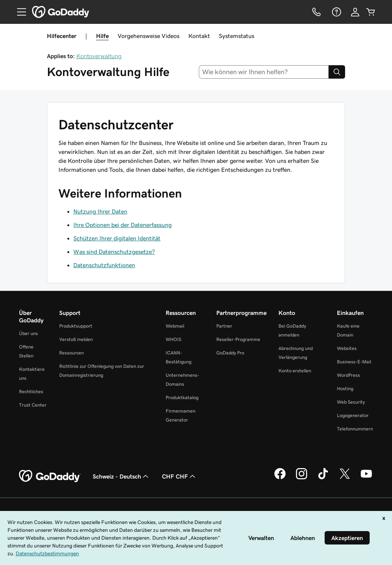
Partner (224, 326)
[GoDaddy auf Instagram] (302, 478)
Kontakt (199, 36)
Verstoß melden (76, 339)
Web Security (351, 402)
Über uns (28, 333)
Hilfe (102, 36)
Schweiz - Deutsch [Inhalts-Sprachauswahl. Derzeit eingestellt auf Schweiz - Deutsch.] (121, 476)
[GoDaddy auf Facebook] (280, 478)
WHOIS (173, 339)
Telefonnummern (355, 429)
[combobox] (264, 72)
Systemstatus (237, 36)
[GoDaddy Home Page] (50, 476)
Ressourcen (71, 353)
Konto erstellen (295, 371)
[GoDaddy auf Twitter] (345, 478)
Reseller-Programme (238, 339)
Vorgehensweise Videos (149, 36)
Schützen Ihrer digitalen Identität (117, 238)
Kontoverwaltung (99, 56)
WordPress (348, 375)
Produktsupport (76, 326)
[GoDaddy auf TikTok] (323, 478)
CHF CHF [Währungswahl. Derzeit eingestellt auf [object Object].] (179, 476)
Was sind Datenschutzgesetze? (114, 252)
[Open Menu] (19, 12)
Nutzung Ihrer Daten (100, 211)
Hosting (345, 389)
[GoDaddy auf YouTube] (366, 478)
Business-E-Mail (354, 362)
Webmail (175, 326)
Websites (347, 348)
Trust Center (33, 405)
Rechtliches (31, 392)
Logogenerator (353, 415)
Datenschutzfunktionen (104, 265)
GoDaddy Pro (230, 353)
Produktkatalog (182, 397)
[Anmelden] (355, 12)
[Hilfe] (336, 12)
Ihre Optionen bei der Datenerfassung (122, 225)
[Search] (337, 72)
